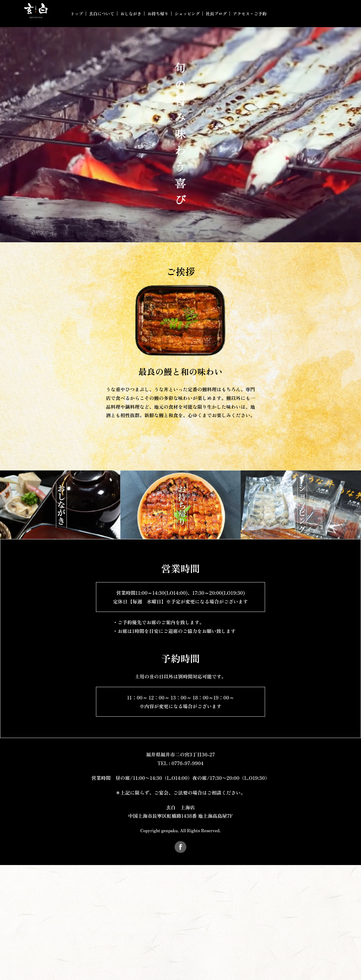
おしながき (131, 14)
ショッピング (187, 14)
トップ (77, 14)
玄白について (102, 14)
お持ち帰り (158, 14)
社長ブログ (216, 14)
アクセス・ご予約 (250, 14)
